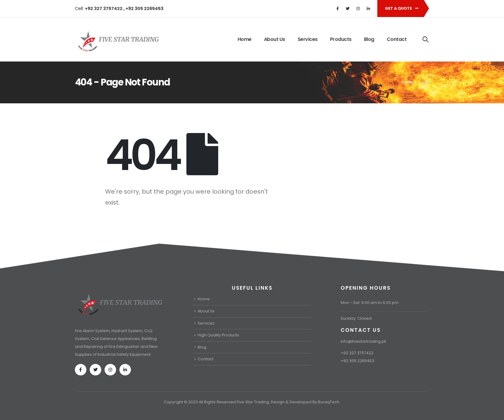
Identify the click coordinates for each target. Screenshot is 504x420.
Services (308, 39)
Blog (369, 39)
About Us (275, 39)
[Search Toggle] (425, 39)
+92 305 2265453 (144, 8)
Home (245, 39)
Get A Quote (402, 8)
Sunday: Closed (356, 318)
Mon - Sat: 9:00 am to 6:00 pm (370, 303)
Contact (397, 39)
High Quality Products (218, 335)
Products (341, 39)
